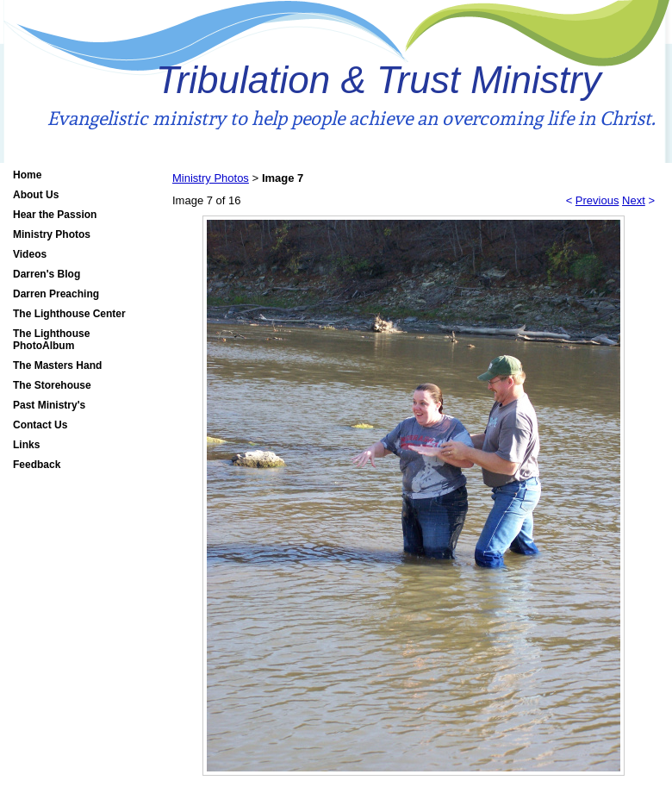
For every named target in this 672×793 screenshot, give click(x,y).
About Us (36, 195)
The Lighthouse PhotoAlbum (51, 340)
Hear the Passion (55, 215)
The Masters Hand (57, 365)
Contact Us (40, 425)
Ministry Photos (52, 234)
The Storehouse (52, 385)
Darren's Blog (47, 274)
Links (26, 445)
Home (27, 175)
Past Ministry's (49, 405)
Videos (30, 254)
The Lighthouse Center (69, 314)
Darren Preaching (56, 294)
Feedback (37, 465)
